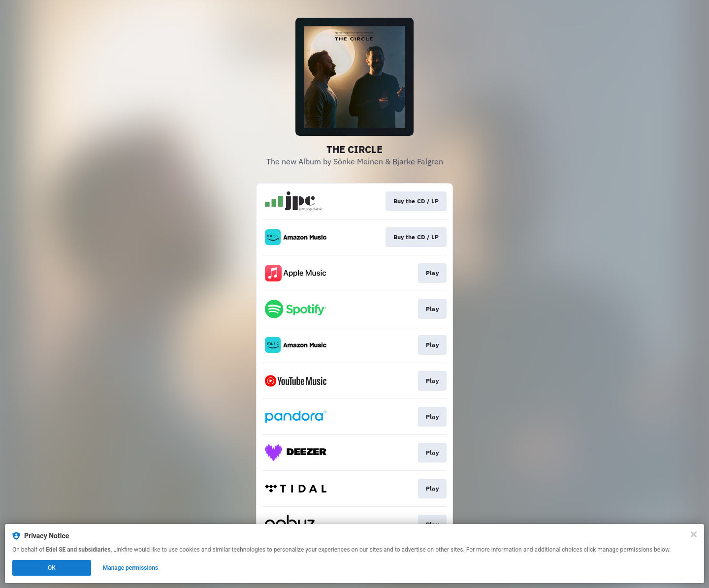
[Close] (694, 534)
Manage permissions (131, 568)
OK (52, 568)
